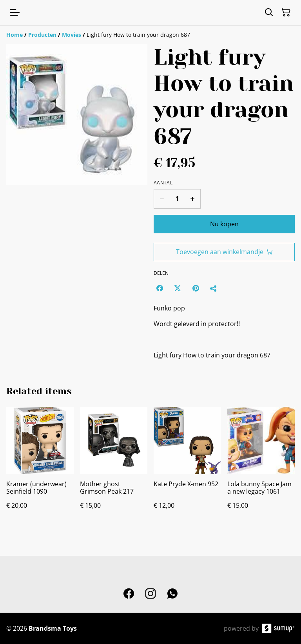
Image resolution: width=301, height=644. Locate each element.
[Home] (15, 35)
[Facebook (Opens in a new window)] (160, 288)
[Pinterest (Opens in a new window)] (196, 288)
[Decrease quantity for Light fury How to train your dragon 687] (162, 199)
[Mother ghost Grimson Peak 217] (114, 466)
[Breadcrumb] (150, 35)
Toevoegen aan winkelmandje (224, 252)
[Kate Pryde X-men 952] (187, 466)
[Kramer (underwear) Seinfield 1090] (40, 466)
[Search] (269, 13)
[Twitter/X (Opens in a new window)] (178, 288)
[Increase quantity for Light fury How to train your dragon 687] (193, 199)
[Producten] (42, 35)
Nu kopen (224, 224)
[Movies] (72, 35)
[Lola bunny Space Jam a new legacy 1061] (261, 466)
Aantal (163, 183)
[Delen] (214, 288)
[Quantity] (177, 199)
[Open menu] (15, 13)
